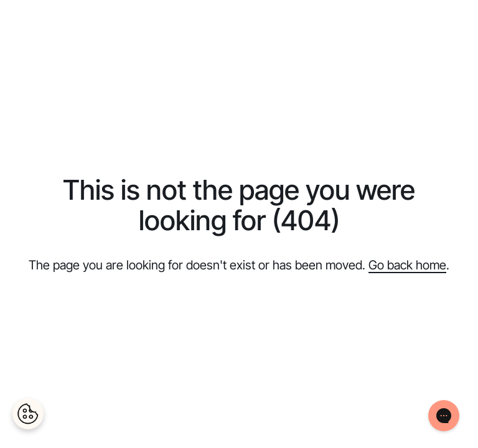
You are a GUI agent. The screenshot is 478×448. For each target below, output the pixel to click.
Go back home (407, 265)
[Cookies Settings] (28, 414)
